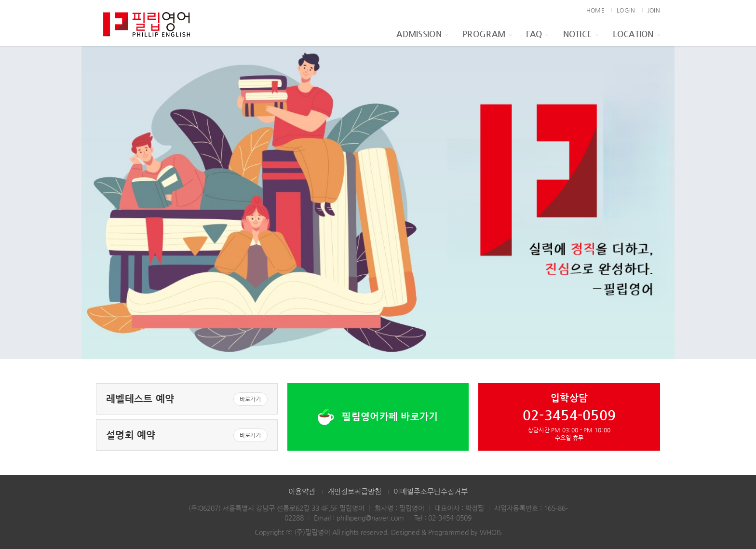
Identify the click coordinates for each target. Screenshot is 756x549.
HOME (595, 10)
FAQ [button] (537, 34)
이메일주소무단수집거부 (431, 491)
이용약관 (302, 491)
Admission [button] (422, 34)
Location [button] (636, 34)
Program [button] (487, 34)
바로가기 (250, 399)
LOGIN (626, 10)
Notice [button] (581, 34)
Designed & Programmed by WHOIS (446, 532)
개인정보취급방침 (354, 491)
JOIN (654, 10)
